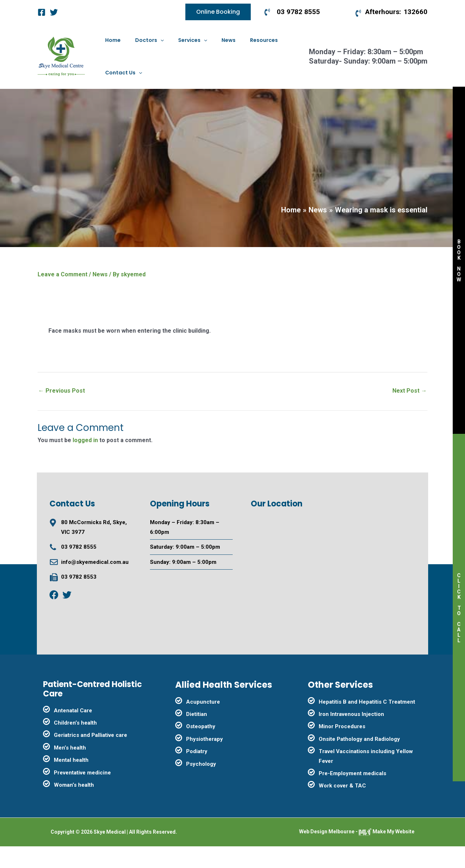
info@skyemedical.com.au (95, 584)
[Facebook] (42, 12)
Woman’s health (74, 807)
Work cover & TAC (342, 807)
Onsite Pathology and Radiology (359, 761)
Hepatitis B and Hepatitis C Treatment (367, 724)
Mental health (71, 782)
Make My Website (387, 853)
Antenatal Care (73, 732)
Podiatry (197, 773)
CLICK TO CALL (459, 608)
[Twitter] (54, 12)
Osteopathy (201, 748)
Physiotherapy (204, 761)
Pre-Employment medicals (352, 795)
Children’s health (75, 744)
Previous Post (62, 412)
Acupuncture (203, 724)
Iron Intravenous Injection (351, 736)
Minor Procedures (342, 748)
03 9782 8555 (79, 569)
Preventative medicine (82, 794)
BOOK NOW (459, 260)
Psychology (201, 786)
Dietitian (197, 736)
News (100, 296)
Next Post (410, 412)
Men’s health (70, 769)
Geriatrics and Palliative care (91, 757)
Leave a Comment (63, 296)
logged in (85, 462)
